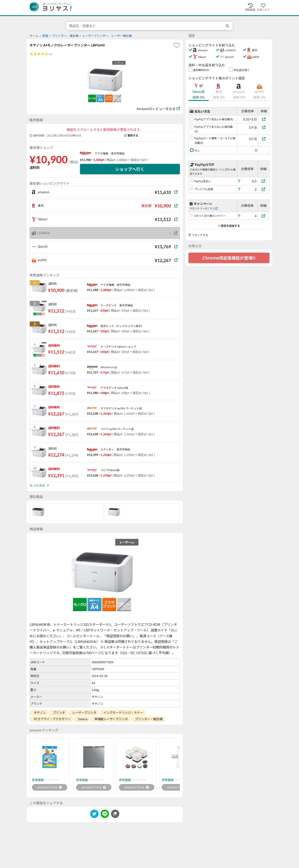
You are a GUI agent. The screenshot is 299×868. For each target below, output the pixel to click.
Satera (83, 719)
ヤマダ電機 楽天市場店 (110, 153)
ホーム (34, 36)
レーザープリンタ (84, 712)
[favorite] (177, 45)
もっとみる (39, 485)
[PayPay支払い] (264, 181)
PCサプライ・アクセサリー (52, 719)
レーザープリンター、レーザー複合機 (107, 36)
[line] (105, 815)
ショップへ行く (130, 169)
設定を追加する (229, 226)
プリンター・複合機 (149, 719)
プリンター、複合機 (65, 36)
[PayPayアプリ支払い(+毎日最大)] (264, 119)
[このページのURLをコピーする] (115, 814)
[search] (228, 26)
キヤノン (40, 712)
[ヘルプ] (239, 181)
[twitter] (94, 815)
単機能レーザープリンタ (111, 719)
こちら (222, 170)
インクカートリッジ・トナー (123, 712)
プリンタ (59, 712)
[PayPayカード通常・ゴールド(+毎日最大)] (264, 139)
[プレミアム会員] (264, 189)
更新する (131, 135)
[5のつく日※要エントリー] (264, 216)
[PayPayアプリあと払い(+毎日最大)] (264, 127)
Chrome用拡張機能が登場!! (229, 258)
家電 (45, 36)
